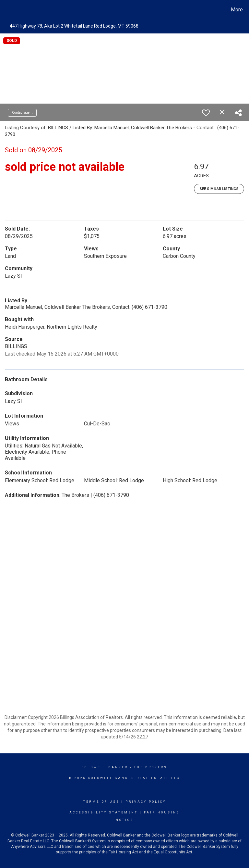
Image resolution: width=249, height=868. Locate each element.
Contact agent (22, 113)
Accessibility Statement (104, 812)
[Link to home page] (6, 10)
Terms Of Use (101, 802)
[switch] (206, 113)
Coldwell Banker (105, 767)
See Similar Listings (219, 189)
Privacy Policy (146, 802)
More (237, 10)
